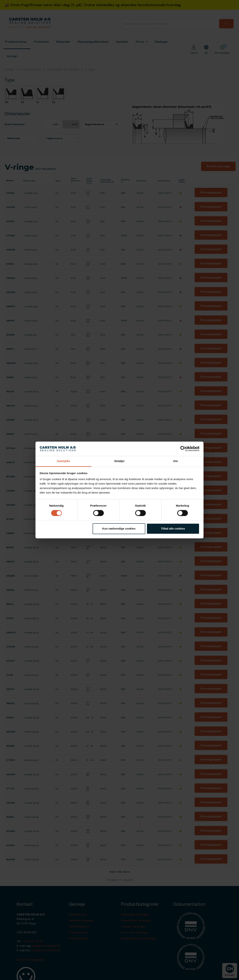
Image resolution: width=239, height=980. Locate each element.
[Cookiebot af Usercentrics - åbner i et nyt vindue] (183, 449)
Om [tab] (175, 461)
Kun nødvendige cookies (119, 529)
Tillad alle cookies (173, 529)
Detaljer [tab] (119, 461)
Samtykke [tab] (63, 461)
